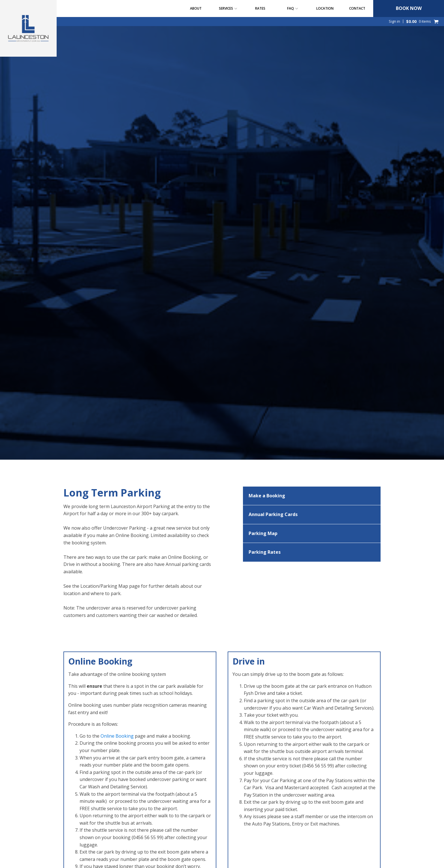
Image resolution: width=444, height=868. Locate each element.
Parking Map (263, 533)
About (196, 8)
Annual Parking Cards (273, 514)
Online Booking (117, 736)
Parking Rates (265, 552)
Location (325, 8)
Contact (357, 8)
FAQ (293, 8)
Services (228, 8)
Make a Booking (267, 496)
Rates (260, 8)
